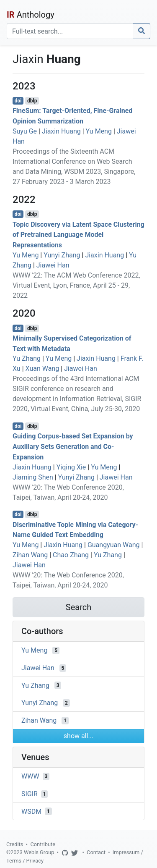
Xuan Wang (42, 368)
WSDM (31, 811)
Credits (15, 844)
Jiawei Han (53, 265)
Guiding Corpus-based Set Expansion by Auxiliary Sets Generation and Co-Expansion (73, 447)
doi (18, 101)
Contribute (43, 844)
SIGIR (30, 794)
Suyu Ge (25, 131)
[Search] (70, 31)
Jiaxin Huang (61, 131)
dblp (32, 101)
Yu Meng (99, 131)
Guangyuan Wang (114, 545)
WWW (30, 776)
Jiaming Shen (33, 477)
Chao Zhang (71, 555)
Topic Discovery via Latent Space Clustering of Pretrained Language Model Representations (78, 235)
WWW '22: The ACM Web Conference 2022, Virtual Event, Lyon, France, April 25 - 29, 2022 (76, 285)
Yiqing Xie (71, 467)
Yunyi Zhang (62, 255)
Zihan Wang (30, 555)
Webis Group (39, 852)
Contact (96, 852)
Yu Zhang (27, 358)
